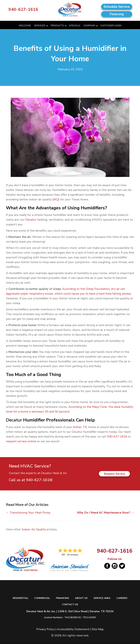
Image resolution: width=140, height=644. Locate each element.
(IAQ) (56, 199)
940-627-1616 (23, 10)
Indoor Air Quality (34, 529)
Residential (21, 598)
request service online (21, 441)
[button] (47, 26)
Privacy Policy (46, 629)
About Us (81, 598)
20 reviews (73, 555)
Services (40, 26)
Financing (63, 598)
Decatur (31, 220)
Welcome (25, 26)
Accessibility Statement (73, 629)
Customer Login (111, 26)
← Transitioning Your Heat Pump (28, 513)
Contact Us (70, 605)
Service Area (102, 598)
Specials (75, 26)
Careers (122, 598)
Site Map (98, 629)
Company (89, 26)
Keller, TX (80, 427)
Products (57, 26)
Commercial (42, 598)
